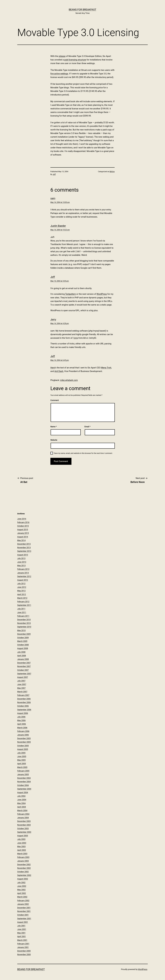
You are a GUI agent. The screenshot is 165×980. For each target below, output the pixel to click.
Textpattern (71, 294)
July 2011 (21, 609)
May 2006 (21, 720)
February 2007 (23, 695)
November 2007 (24, 666)
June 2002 (22, 886)
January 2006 (23, 735)
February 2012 (23, 602)
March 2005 (22, 767)
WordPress (102, 294)
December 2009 (24, 634)
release (62, 56)
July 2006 (21, 717)
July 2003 (21, 839)
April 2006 (22, 724)
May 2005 (21, 760)
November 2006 (24, 702)
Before (112, 172)
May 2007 (21, 688)
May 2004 (21, 803)
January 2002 (23, 904)
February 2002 (23, 901)
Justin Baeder (58, 226)
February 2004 (23, 814)
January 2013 (23, 573)
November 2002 (24, 868)
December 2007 (24, 663)
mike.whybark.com (69, 380)
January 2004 (23, 818)
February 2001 (23, 944)
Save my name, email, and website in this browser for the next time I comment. (83, 453)
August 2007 (23, 677)
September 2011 (24, 605)
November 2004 (24, 782)
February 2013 (23, 569)
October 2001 (23, 915)
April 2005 (22, 764)
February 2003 (23, 857)
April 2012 (22, 594)
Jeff (54, 174)
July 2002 (21, 883)
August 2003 (23, 836)
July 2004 (21, 796)
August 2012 (23, 580)
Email (87, 427)
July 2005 (21, 753)
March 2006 (22, 728)
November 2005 (24, 742)
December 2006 (24, 699)
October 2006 (23, 706)
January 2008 (23, 659)
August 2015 (23, 530)
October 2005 (23, 746)
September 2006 (24, 710)
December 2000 (24, 951)
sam (53, 198)
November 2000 (24, 954)
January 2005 (23, 774)
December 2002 (24, 864)
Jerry (53, 320)
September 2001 (24, 919)
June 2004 (22, 800)
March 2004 (22, 810)
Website (54, 440)
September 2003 (24, 832)
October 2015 (23, 526)
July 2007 (21, 681)
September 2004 (24, 789)
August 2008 (23, 648)
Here (53, 368)
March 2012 (22, 598)
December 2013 (24, 544)
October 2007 (23, 670)
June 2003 (22, 843)
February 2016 (23, 522)
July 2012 (21, 584)
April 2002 (22, 893)
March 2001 (22, 940)
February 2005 (23, 771)
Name (54, 427)
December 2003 (24, 821)
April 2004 (22, 807)
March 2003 (22, 854)
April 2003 (22, 850)
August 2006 (23, 713)
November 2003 (24, 825)
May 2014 (21, 540)
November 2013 (24, 548)
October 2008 (23, 645)
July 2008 (21, 652)
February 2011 (23, 616)
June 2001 (22, 929)
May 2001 (21, 933)
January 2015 (23, 533)
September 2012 (24, 576)
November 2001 (24, 911)
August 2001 (23, 922)
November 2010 (24, 623)
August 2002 (23, 879)
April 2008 (22, 656)
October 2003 (23, 828)
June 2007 (22, 684)
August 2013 (23, 555)
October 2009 (23, 638)
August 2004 (23, 792)
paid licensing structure (75, 60)
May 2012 (21, 591)
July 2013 (21, 558)
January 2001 (23, 947)
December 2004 (24, 778)
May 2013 (21, 566)
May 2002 (21, 890)
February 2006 (23, 731)
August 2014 (23, 537)
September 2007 (24, 674)
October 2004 (23, 785)
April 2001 (22, 936)
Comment (55, 400)
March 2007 (22, 692)
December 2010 (24, 620)
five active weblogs (59, 74)
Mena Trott (106, 368)
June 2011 (22, 612)
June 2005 (22, 756)
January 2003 (23, 861)
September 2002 (24, 875)
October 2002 (23, 872)
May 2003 (21, 846)
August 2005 (23, 749)
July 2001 (21, 926)
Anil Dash (59, 371)
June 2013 (22, 562)
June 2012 (22, 587)
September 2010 (24, 627)
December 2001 (24, 908)
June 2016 (22, 519)
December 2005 (24, 738)
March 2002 (22, 897)
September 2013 (24, 551)
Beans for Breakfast (82, 10)
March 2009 (22, 641)
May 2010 (21, 630)
